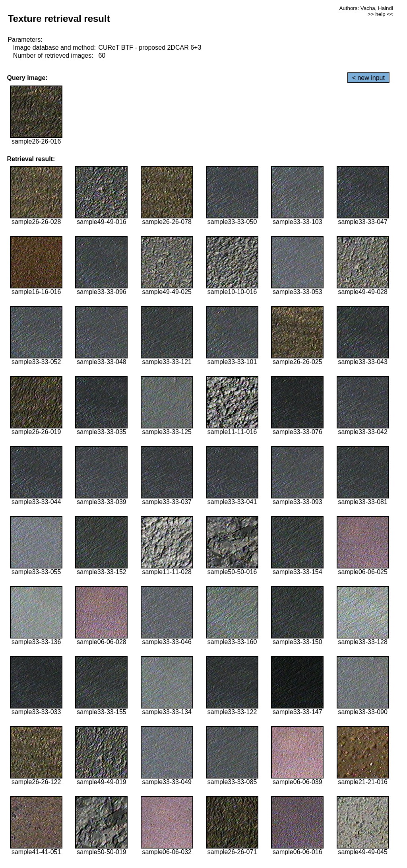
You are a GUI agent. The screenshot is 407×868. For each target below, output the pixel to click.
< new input (368, 78)
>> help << (380, 14)
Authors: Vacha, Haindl (366, 8)
